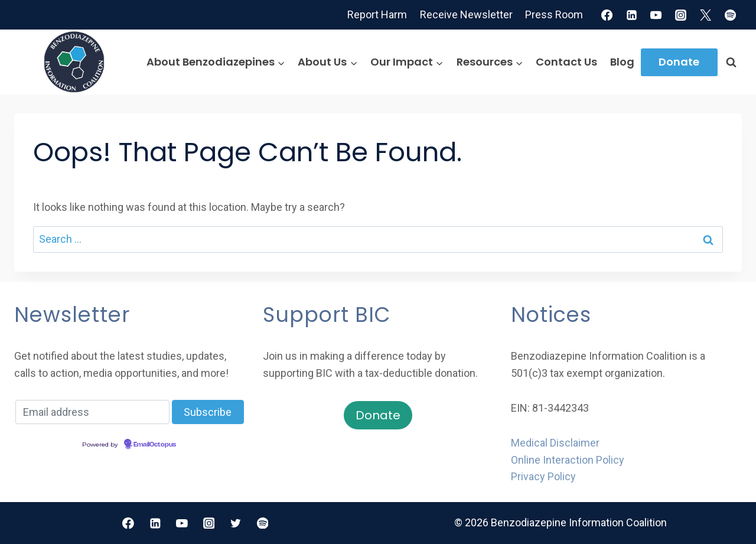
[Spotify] (731, 15)
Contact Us (566, 62)
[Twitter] (236, 523)
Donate (679, 62)
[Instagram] (681, 15)
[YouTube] (656, 15)
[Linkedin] (631, 15)
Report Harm (377, 14)
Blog (622, 62)
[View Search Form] (731, 62)
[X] (706, 15)
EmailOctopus (155, 445)
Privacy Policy (543, 476)
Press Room (554, 14)
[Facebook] (607, 15)
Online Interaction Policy (568, 460)
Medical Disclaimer (555, 443)
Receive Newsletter (466, 14)
